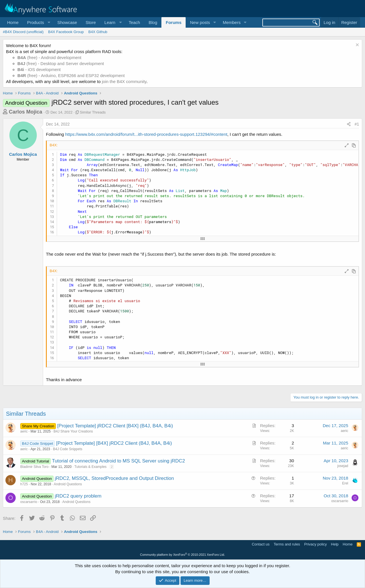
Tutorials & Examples (91, 467)
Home (13, 22)
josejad (343, 466)
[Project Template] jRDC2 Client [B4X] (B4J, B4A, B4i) (115, 426)
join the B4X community (124, 81)
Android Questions (68, 484)
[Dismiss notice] (357, 46)
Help (335, 544)
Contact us (261, 544)
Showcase (67, 22)
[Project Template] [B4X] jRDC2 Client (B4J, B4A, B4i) (114, 443)
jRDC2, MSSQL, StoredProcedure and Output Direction (114, 478)
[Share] (349, 124)
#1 (357, 124)
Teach (134, 22)
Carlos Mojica (26, 112)
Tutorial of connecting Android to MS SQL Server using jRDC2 (118, 461)
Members (232, 22)
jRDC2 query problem (78, 496)
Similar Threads (93, 112)
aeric (24, 431)
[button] (38, 22)
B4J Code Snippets (68, 449)
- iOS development (39, 69)
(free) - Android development (49, 57)
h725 (24, 484)
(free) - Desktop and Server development (61, 63)
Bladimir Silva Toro (34, 467)
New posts (200, 22)
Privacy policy (316, 544)
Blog (153, 22)
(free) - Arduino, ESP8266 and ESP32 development (71, 75)
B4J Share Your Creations (73, 431)
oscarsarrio (29, 502)
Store (91, 22)
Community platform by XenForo (182, 555)
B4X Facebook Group (66, 32)
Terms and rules (287, 544)
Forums (174, 22)
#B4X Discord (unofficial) (23, 32)
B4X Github (98, 32)
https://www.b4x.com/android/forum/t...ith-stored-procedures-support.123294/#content (146, 134)
